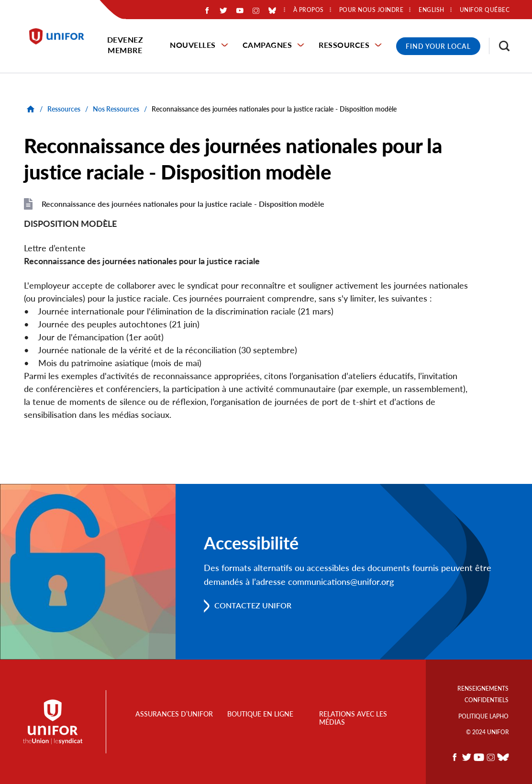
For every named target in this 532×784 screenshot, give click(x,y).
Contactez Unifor (253, 606)
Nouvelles (193, 45)
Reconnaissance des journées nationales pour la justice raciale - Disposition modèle (183, 204)
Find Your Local (438, 46)
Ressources (344, 45)
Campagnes (267, 45)
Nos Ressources (116, 109)
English (432, 10)
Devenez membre (125, 45)
